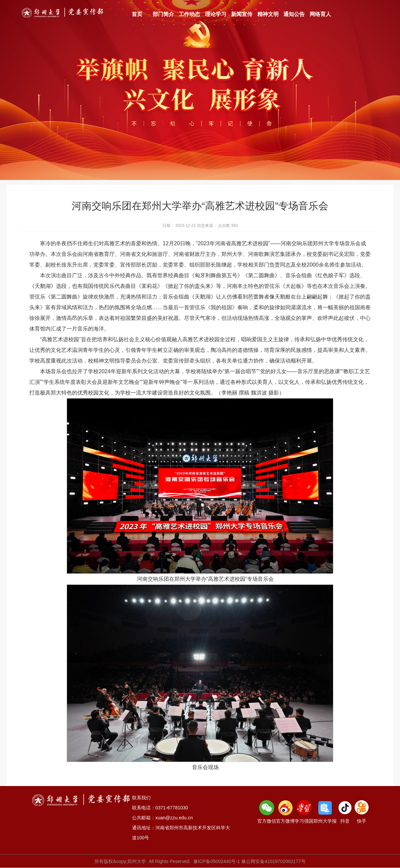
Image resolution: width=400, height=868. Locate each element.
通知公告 (294, 14)
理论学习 (216, 14)
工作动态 (189, 14)
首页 (137, 14)
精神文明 (268, 14)
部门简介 (163, 14)
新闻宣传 (242, 14)
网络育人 (320, 14)
